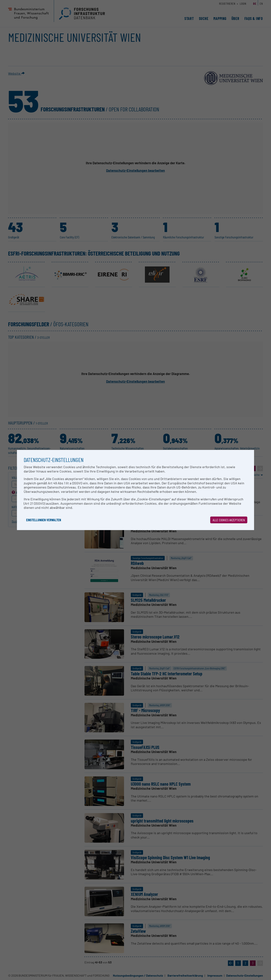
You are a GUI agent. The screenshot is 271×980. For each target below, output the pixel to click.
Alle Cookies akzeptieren (229, 520)
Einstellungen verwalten (44, 520)
